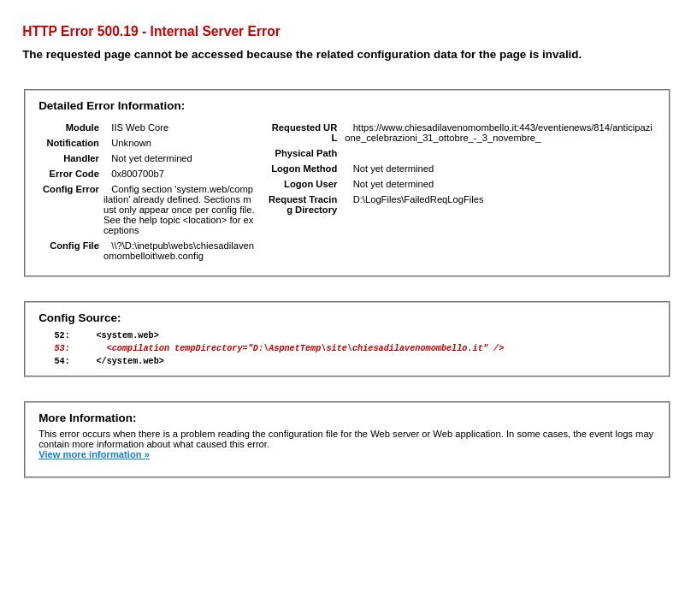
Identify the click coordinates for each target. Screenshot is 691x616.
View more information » (94, 462)
